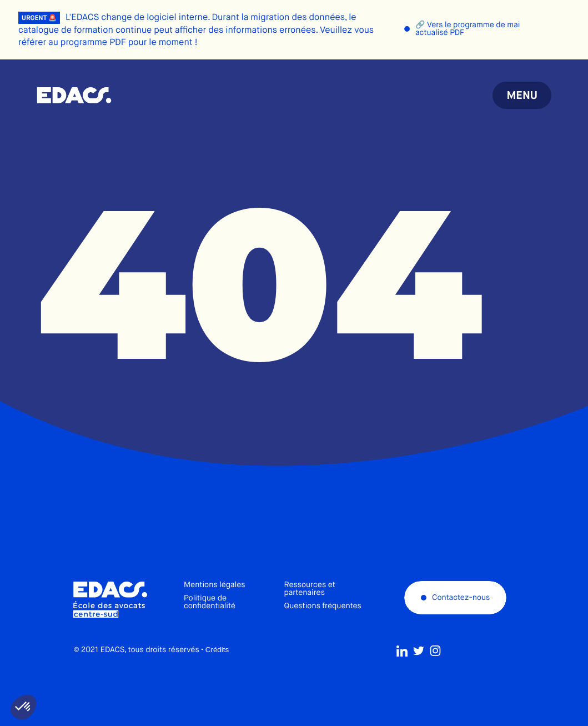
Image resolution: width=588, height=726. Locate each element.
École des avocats (74, 96)
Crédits (217, 668)
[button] (23, 707)
